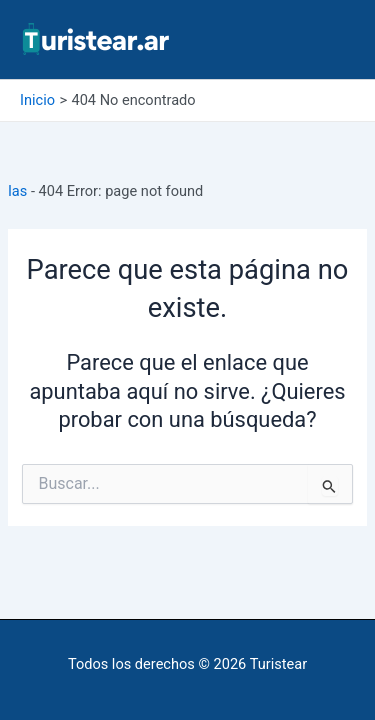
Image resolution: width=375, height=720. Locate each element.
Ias (17, 191)
